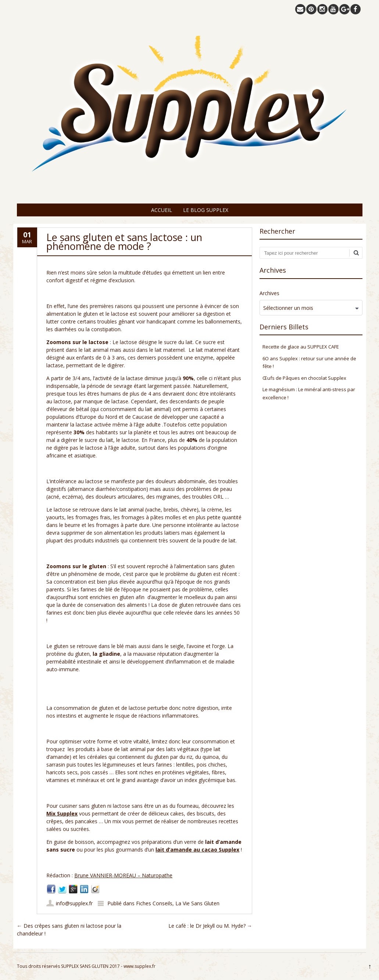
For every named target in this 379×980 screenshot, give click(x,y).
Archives (269, 293)
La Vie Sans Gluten (197, 903)
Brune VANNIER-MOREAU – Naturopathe (123, 875)
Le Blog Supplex (206, 210)
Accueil (162, 210)
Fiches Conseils (154, 903)
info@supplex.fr (74, 903)
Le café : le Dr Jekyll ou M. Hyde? (210, 926)
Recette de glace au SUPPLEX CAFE (301, 347)
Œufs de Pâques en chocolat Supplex (304, 378)
